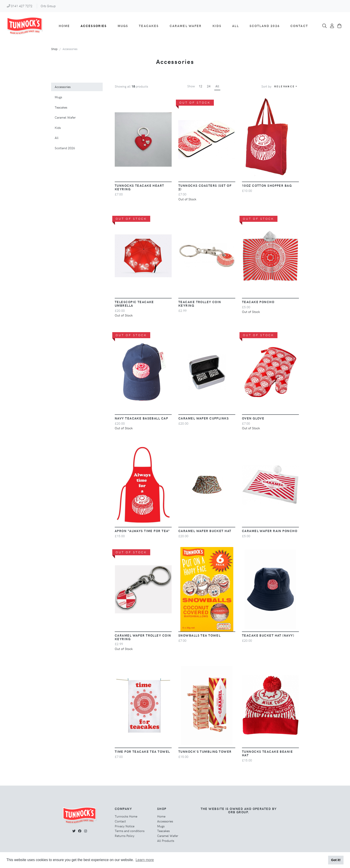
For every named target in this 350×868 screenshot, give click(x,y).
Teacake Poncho (258, 302)
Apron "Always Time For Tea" (142, 531)
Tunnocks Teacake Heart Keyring (140, 187)
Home (64, 26)
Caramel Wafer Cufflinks (204, 418)
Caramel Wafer (186, 26)
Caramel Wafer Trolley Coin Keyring (143, 637)
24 (209, 86)
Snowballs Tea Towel (199, 635)
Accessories (94, 26)
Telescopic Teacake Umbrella (134, 304)
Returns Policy (125, 836)
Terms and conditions (130, 831)
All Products (166, 841)
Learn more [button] (145, 860)
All (235, 26)
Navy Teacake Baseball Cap (141, 418)
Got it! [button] (336, 860)
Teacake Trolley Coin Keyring (200, 304)
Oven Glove (253, 418)
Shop (54, 49)
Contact (299, 26)
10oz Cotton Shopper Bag (267, 185)
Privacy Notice (125, 826)
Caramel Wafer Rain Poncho (270, 531)
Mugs (123, 26)
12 (200, 86)
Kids (217, 26)
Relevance (285, 86)
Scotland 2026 (265, 26)
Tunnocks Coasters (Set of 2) (205, 187)
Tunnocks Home (126, 816)
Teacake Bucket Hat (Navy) (268, 635)
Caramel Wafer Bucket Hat (205, 531)
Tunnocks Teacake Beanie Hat (267, 753)
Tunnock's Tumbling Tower (205, 751)
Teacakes (149, 26)
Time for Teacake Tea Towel (142, 751)
